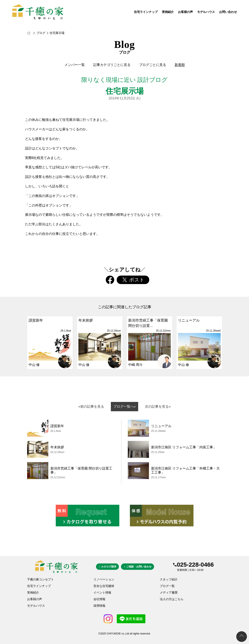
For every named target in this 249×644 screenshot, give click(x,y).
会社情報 (99, 599)
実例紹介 (168, 12)
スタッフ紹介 (169, 579)
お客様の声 (185, 12)
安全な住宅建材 (104, 586)
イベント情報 (102, 592)
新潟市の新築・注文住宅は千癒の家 (33, 33)
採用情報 (99, 606)
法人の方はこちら (172, 599)
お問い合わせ (228, 12)
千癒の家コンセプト (40, 579)
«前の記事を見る (91, 406)
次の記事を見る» (158, 406)
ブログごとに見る (153, 65)
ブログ (41, 33)
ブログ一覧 (167, 586)
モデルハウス (206, 12)
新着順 (180, 65)
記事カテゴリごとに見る (112, 65)
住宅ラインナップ (146, 12)
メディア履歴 (169, 592)
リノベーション (104, 579)
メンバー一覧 (75, 65)
